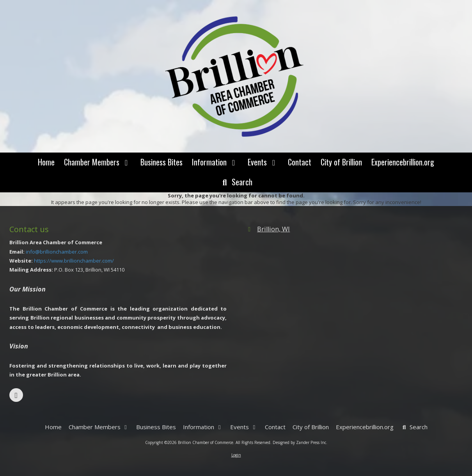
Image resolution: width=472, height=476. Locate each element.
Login (236, 455)
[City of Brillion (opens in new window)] (341, 163)
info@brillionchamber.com (57, 252)
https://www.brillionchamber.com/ (74, 261)
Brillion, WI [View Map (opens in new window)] (273, 229)
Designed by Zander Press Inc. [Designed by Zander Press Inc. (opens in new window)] (300, 442)
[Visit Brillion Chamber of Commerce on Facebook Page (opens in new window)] (16, 395)
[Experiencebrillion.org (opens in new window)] (403, 163)
